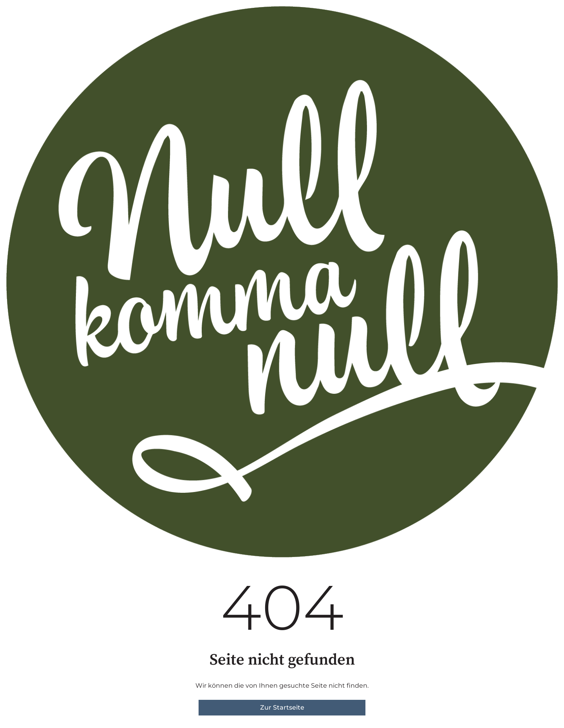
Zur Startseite (282, 707)
